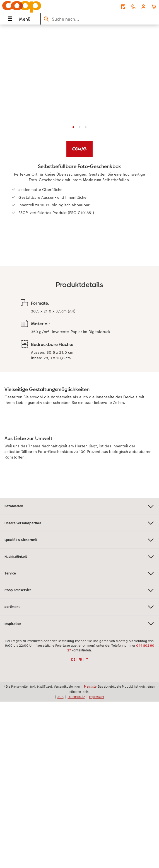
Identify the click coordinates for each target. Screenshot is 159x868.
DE (73, 660)
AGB (61, 697)
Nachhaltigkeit (79, 557)
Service (79, 574)
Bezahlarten (79, 506)
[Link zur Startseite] (32, 7)
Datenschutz (76, 697)
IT (87, 660)
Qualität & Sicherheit (79, 540)
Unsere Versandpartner (79, 523)
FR (80, 660)
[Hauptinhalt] (79, 261)
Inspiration (79, 624)
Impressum (97, 697)
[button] (144, 7)
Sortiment (79, 607)
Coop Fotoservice (79, 590)
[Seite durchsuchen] (100, 19)
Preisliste (90, 687)
